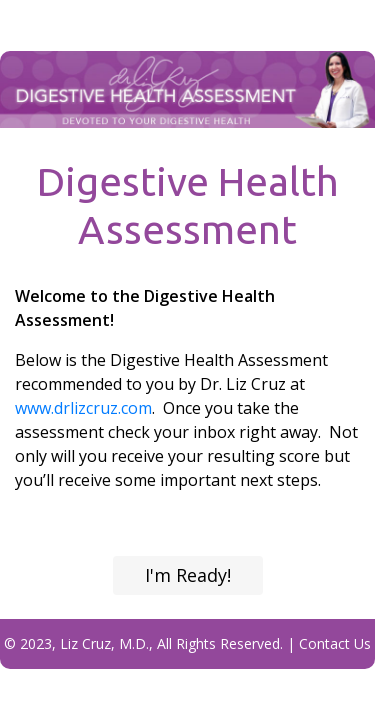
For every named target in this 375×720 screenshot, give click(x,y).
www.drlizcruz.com (83, 408)
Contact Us (335, 643)
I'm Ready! (188, 575)
